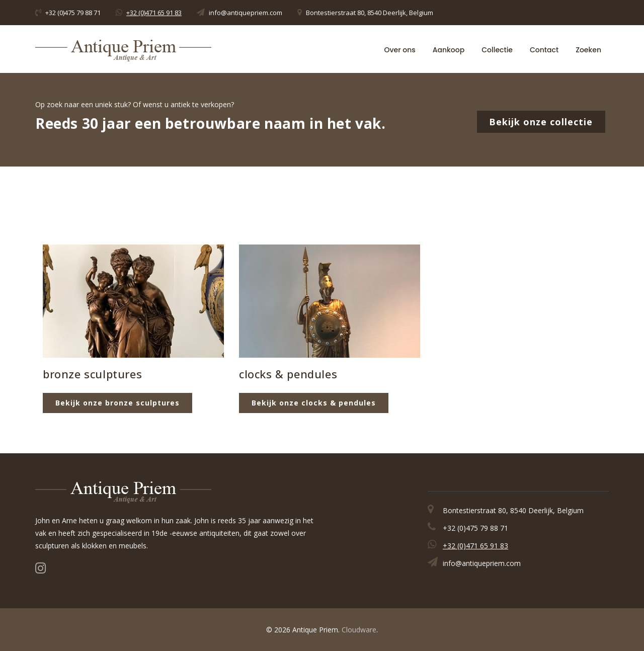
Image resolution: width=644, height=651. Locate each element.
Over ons (400, 49)
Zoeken (588, 49)
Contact (544, 49)
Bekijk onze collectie (541, 122)
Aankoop (449, 49)
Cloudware (359, 630)
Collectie (497, 49)
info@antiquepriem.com (246, 13)
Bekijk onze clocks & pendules (314, 403)
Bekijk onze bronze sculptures (117, 403)
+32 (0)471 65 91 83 (154, 13)
